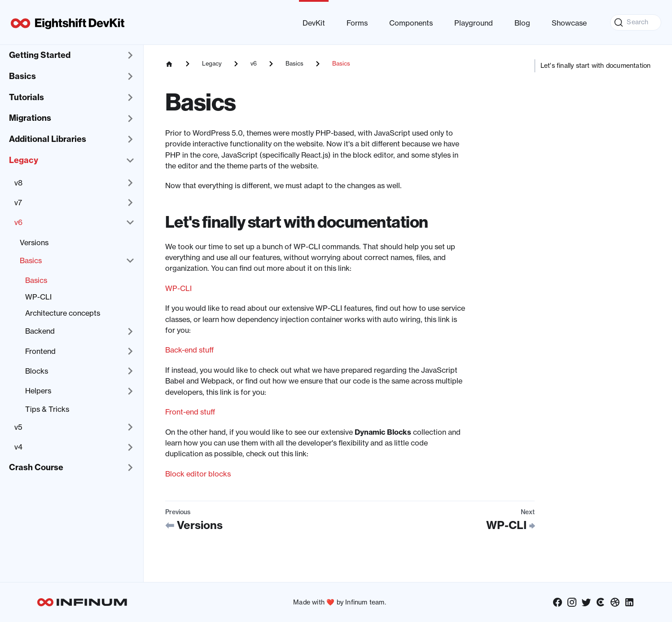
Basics (36, 280)
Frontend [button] (40, 351)
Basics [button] (22, 76)
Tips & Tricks (47, 409)
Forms (357, 23)
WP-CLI (38, 297)
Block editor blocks (198, 474)
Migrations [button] (30, 118)
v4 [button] (18, 447)
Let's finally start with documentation (596, 66)
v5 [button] (18, 427)
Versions (34, 243)
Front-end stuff (190, 412)
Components (411, 23)
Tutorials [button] (26, 97)
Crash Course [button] (36, 467)
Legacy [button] (24, 160)
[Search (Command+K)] (636, 22)
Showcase (569, 23)
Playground (474, 23)
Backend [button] (40, 331)
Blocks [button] (37, 371)
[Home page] (169, 64)
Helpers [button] (38, 391)
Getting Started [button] (40, 55)
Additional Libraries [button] (48, 139)
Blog (522, 23)
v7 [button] (18, 203)
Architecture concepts (63, 313)
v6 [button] (18, 222)
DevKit (314, 23)
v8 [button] (18, 183)
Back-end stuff (189, 350)
